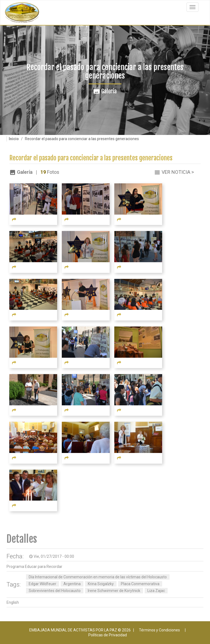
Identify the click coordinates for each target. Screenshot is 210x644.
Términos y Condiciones (159, 630)
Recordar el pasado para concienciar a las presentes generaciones (91, 158)
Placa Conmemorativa (140, 584)
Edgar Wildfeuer (43, 584)
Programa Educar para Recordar (34, 567)
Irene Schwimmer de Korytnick (114, 591)
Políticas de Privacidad (108, 635)
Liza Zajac (156, 591)
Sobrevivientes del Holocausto (55, 591)
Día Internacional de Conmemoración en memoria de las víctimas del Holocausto (98, 577)
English (13, 602)
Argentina (72, 584)
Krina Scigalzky (101, 584)
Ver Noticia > (178, 172)
